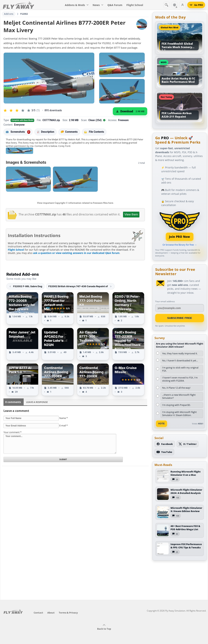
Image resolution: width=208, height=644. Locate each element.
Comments (69, 132)
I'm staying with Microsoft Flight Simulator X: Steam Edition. (179, 414)
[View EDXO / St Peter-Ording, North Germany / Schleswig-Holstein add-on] (128, 308)
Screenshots (18, 132)
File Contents (94, 132)
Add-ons (9, 14)
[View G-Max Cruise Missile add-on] (128, 380)
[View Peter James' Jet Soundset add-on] (22, 344)
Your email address (165, 301)
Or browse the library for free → (180, 245)
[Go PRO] (196, 5)
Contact (38, 613)
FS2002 (24, 14)
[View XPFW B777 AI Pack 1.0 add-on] (22, 380)
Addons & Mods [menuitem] (77, 5)
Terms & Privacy (68, 613)
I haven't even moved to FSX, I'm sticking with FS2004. (180, 379)
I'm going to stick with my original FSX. (180, 369)
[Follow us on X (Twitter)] (188, 444)
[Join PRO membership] (180, 226)
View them (131, 214)
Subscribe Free (180, 318)
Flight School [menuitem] (135, 5)
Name (64, 418)
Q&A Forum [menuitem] (115, 5)
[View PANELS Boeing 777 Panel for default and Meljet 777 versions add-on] (58, 308)
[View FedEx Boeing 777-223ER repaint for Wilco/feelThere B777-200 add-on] (128, 344)
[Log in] (183, 5)
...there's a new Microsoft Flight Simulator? (179, 396)
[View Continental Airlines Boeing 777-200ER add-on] (58, 380)
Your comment (12, 432)
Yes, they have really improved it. (180, 353)
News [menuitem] (98, 5)
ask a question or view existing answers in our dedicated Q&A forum (76, 253)
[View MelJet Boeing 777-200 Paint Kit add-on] (93, 308)
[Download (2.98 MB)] (130, 111)
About (51, 613)
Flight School (16, 250)
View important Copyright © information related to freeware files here (75, 203)
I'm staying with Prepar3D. (176, 405)
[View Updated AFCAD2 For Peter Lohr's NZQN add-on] (58, 344)
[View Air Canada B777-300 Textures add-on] (93, 344)
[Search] (167, 5)
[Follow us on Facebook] (165, 444)
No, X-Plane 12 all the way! (176, 388)
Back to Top (104, 627)
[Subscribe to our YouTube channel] (164, 452)
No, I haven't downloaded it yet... (180, 360)
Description (45, 132)
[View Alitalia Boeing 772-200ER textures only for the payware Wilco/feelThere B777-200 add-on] (22, 308)
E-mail (64, 425)
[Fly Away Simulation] (19, 5)
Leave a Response (37, 402)
